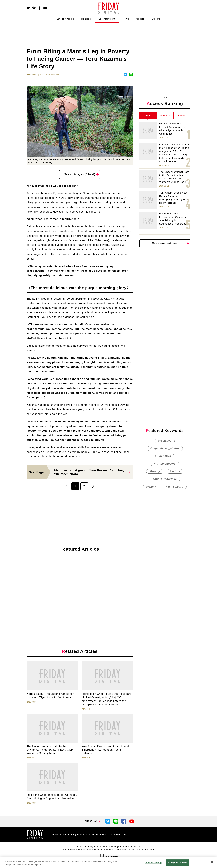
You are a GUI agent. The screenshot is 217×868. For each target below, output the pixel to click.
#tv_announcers (165, 464)
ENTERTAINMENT (49, 75)
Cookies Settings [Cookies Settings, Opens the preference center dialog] (153, 863)
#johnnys (165, 456)
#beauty (155, 471)
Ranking (86, 19)
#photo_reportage (165, 479)
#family (151, 487)
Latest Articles (65, 19)
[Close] (212, 862)
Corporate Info (117, 834)
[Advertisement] (80, 586)
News (126, 19)
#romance (165, 441)
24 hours (165, 115)
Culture (156, 19)
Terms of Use (59, 834)
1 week (182, 115)
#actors (175, 471)
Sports (140, 19)
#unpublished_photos (165, 448)
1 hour (148, 115)
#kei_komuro (175, 487)
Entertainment (107, 19)
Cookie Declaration (97, 834)
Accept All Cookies (178, 863)
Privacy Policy (76, 834)
